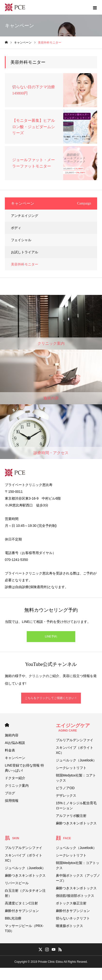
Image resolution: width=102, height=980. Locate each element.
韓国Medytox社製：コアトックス (76, 778)
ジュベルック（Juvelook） (76, 760)
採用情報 (12, 801)
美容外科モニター (25, 264)
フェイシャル (21, 240)
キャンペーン (15, 758)
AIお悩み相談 (15, 743)
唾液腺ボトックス (69, 926)
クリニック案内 (17, 786)
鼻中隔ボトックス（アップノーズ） (78, 878)
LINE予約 (51, 636)
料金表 (10, 750)
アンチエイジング (25, 216)
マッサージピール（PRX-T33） (24, 928)
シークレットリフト (71, 768)
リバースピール (17, 883)
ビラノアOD (65, 788)
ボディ (16, 228)
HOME (7, 725)
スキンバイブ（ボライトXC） (75, 750)
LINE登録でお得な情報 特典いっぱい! (24, 768)
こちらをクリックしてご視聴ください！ (51, 698)
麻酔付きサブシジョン (22, 911)
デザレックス (66, 795)
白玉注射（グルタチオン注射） (25, 893)
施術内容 (12, 735)
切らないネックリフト (73, 918)
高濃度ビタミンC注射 (21, 903)
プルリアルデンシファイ (75, 740)
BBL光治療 (13, 918)
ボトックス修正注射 (71, 903)
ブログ (10, 793)
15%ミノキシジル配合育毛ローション (76, 806)
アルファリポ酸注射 (71, 816)
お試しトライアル (25, 252)
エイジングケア (73, 728)
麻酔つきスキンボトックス (76, 823)
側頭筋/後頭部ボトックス (75, 896)
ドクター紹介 (15, 778)
